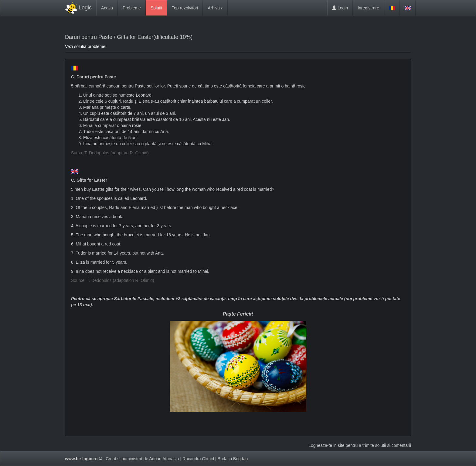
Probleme (132, 8)
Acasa (107, 8)
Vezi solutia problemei (86, 46)
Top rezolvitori (185, 8)
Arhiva (215, 8)
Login (340, 8)
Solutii (156, 8)
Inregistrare (368, 8)
